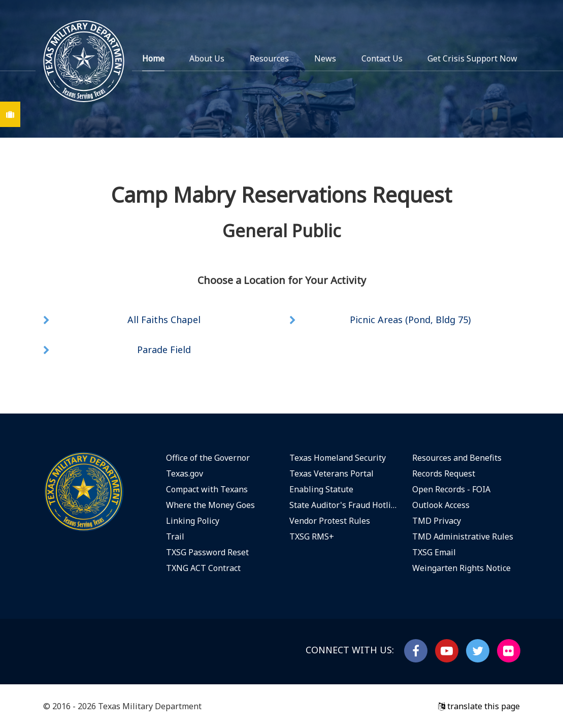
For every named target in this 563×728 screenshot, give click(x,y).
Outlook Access (441, 505)
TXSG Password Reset (207, 552)
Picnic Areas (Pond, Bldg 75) (410, 320)
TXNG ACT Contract (203, 568)
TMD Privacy (437, 521)
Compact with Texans (207, 489)
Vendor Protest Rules (330, 521)
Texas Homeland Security (338, 458)
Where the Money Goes (210, 505)
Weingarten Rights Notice (461, 568)
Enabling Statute (321, 489)
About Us (207, 58)
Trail (175, 536)
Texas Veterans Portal (332, 473)
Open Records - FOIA (451, 489)
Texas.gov (185, 473)
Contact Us (382, 58)
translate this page (479, 706)
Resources (269, 58)
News (325, 58)
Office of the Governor (208, 458)
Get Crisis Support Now (472, 58)
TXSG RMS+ (312, 536)
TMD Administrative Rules (463, 536)
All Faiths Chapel (164, 320)
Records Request (444, 473)
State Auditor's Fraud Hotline (343, 505)
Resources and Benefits (457, 458)
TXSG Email (434, 552)
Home (153, 58)
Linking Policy (193, 521)
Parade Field (164, 350)
